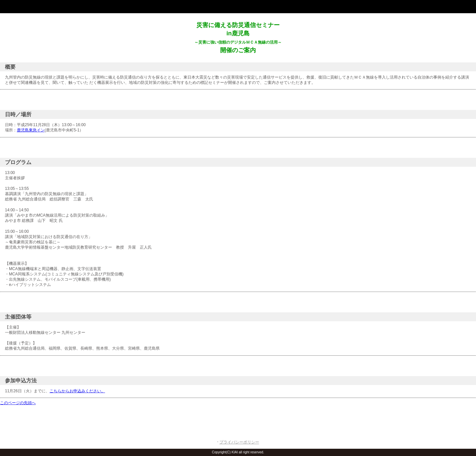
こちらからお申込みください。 (77, 391)
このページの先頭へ (18, 403)
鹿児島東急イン (31, 130)
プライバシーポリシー (239, 442)
